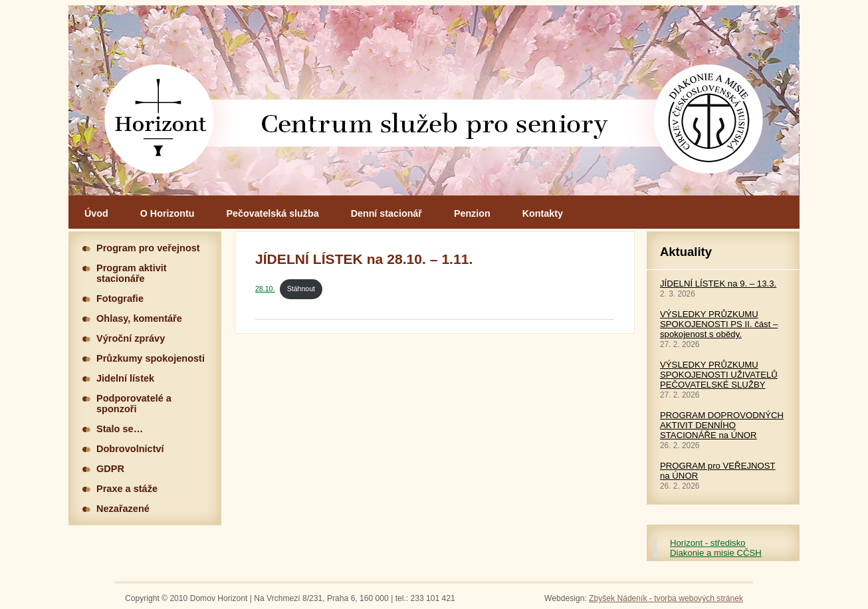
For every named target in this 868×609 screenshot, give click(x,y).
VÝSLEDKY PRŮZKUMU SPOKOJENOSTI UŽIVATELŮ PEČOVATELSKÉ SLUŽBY (719, 375)
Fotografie (120, 299)
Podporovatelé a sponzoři (134, 404)
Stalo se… (120, 429)
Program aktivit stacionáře (132, 273)
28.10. (265, 289)
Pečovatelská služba (273, 213)
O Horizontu (167, 213)
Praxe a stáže (127, 489)
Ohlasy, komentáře (139, 318)
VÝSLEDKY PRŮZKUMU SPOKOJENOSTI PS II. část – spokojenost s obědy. (719, 324)
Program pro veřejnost (148, 248)
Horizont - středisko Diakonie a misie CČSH (716, 548)
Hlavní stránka (434, 100)
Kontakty (543, 213)
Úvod (96, 213)
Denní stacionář (386, 213)
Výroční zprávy (131, 338)
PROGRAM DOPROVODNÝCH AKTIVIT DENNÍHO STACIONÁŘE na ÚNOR (722, 425)
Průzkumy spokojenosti (151, 358)
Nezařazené (123, 509)
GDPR (110, 469)
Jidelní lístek (125, 378)
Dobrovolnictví (130, 449)
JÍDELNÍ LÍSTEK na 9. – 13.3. (718, 284)
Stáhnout (301, 289)
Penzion (472, 213)
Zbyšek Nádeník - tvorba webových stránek (666, 598)
